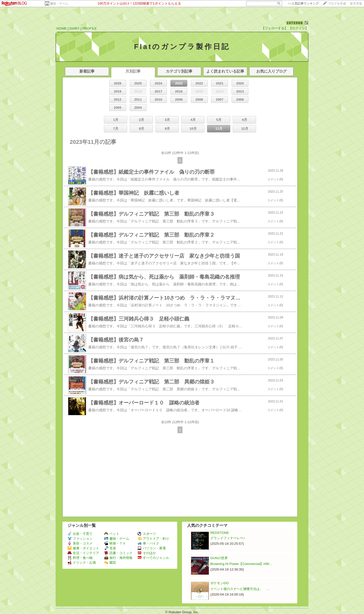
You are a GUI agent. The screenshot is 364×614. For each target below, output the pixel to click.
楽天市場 (356, 4)
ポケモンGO (220, 583)
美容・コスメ (80, 543)
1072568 (295, 23)
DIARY (75, 28)
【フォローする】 (275, 28)
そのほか (147, 553)
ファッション (80, 539)
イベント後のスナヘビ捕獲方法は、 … (240, 589)
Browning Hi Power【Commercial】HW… (241, 564)
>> (303, 4)
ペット (112, 534)
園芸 (110, 563)
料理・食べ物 (80, 558)
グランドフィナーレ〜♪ (228, 538)
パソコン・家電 (152, 548)
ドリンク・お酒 (82, 563)
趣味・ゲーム (59, 4)
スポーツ (147, 534)
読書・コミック (118, 553)
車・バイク (148, 543)
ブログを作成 (337, 4)
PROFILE (90, 28)
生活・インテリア (83, 553)
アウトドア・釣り (153, 539)
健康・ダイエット (83, 548)
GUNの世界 (219, 558)
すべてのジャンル (153, 558)
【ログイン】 (299, 28)
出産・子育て (80, 534)
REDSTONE (220, 533)
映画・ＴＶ (115, 543)
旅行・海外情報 (118, 558)
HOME (62, 28)
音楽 (110, 548)
